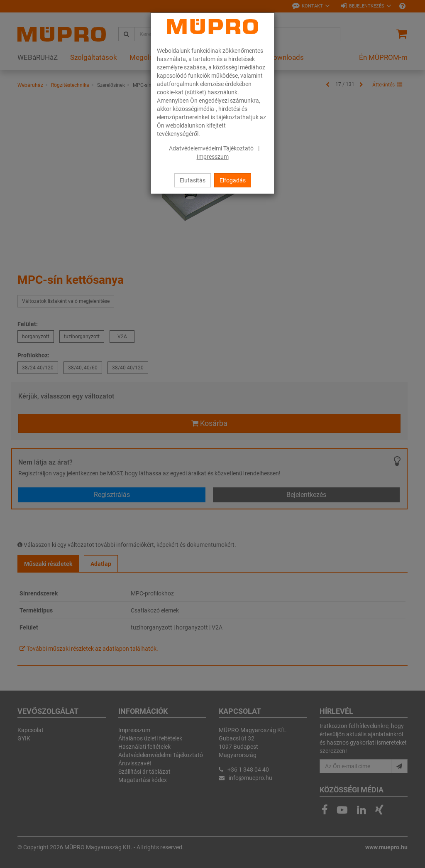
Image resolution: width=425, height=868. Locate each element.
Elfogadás (233, 180)
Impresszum (213, 157)
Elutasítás (193, 180)
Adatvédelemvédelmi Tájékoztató (211, 148)
